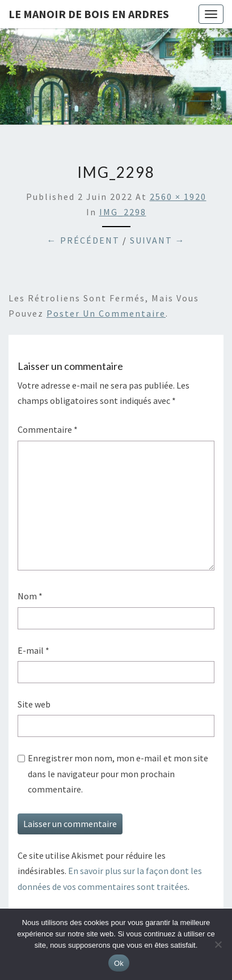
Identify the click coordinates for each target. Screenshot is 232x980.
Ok (119, 963)
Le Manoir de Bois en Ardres (89, 14)
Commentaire (48, 429)
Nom (30, 596)
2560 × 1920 (178, 197)
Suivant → (158, 240)
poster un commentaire (106, 313)
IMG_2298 (123, 212)
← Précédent (83, 240)
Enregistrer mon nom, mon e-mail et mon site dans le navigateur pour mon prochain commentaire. (118, 773)
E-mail (33, 650)
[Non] (218, 944)
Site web (34, 704)
